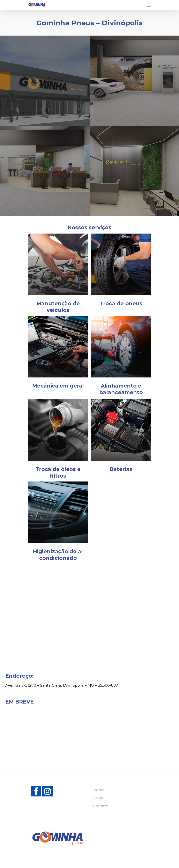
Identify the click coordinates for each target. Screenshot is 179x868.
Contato (101, 806)
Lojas (98, 798)
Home (99, 790)
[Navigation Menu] (149, 5)
